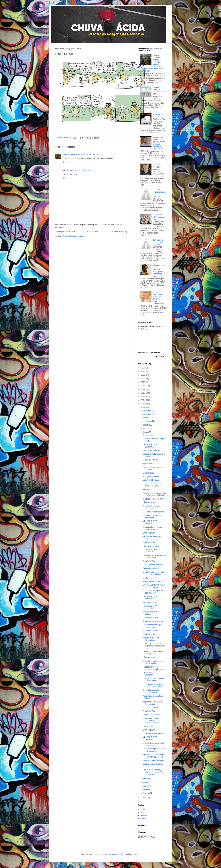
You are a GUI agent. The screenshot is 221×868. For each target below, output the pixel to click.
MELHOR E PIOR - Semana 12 (151, 446)
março (146, 786)
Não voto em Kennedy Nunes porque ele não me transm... (153, 772)
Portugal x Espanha (151, 476)
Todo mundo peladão (151, 568)
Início (143, 809)
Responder (67, 162)
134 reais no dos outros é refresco (158, 242)
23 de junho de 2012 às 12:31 (82, 171)
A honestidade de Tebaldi (153, 581)
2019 (143, 382)
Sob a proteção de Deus (153, 565)
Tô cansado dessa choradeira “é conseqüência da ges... (153, 721)
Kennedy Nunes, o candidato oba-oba (159, 91)
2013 (143, 404)
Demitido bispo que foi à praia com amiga (153, 485)
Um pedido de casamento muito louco (153, 744)
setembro (147, 421)
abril (145, 782)
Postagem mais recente (66, 232)
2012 (143, 407)
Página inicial (93, 232)
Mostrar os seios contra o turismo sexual (153, 653)
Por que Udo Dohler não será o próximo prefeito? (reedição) (159, 142)
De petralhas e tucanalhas (153, 734)
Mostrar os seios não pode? (154, 760)
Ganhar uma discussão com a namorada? (154, 556)
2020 (143, 379)
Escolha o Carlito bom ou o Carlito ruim (154, 455)
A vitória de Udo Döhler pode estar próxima (158, 296)
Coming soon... (149, 435)
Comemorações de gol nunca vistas (152, 626)
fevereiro (147, 790)
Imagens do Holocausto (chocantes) (152, 703)
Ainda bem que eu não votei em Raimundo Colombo (154, 494)
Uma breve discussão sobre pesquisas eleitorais (154, 573)
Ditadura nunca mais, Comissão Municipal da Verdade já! (159, 270)
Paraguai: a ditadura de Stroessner (152, 517)
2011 (143, 798)
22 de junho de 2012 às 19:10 (88, 154)
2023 (143, 375)
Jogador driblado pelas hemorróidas (152, 639)
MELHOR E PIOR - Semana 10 (151, 598)
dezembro (148, 410)
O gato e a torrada (150, 460)
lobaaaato (116, 854)
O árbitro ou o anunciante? (154, 499)
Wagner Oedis (69, 154)
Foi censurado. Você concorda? (151, 607)
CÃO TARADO (149, 502)
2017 (143, 389)
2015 (143, 397)
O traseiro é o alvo (150, 618)
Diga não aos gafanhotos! (153, 512)
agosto (146, 425)
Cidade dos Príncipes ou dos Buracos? (153, 592)
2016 (143, 393)
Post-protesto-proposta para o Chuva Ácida (154, 750)
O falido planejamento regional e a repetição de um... (154, 646)
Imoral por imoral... (150, 602)
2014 (143, 400)
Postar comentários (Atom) (73, 236)
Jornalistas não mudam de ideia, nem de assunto (154, 756)
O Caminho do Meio (151, 708)
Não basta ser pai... (151, 546)
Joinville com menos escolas (151, 613)
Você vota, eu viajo (150, 631)
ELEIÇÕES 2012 (150, 578)
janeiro (146, 793)
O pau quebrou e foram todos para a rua (152, 528)
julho (145, 428)
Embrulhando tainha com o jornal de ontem (154, 586)
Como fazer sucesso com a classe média (154, 662)
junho (146, 432)
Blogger (136, 854)
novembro (148, 414)
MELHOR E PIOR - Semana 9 (151, 674)
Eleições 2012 (148, 473)
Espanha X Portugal (151, 480)
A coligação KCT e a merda (159, 216)
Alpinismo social (149, 463)
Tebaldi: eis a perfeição (152, 715)
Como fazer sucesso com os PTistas (153, 551)
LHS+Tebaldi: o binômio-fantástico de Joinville (153, 685)
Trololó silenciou (149, 726)
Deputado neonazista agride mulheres (151, 691)
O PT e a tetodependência (159, 192)
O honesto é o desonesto (153, 621)
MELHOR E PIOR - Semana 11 (151, 522)
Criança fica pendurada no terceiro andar (154, 680)
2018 (143, 386)
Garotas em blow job (151, 450)
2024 (143, 371)
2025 (143, 368)
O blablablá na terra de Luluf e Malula (152, 507)
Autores (144, 815)
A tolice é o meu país (158, 166)
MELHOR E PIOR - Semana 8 (151, 738)
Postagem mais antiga (119, 232)
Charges (144, 818)
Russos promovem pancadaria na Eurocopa (154, 668)
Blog (142, 812)
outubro (147, 418)
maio (145, 779)
